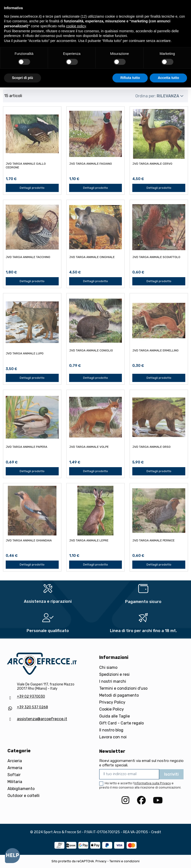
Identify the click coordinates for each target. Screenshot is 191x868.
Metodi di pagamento (119, 695)
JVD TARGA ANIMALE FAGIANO (91, 164)
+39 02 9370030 (31, 697)
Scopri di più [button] (23, 78)
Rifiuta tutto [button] (130, 78)
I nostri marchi (113, 681)
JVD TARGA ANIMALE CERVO (152, 164)
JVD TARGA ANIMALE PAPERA (26, 447)
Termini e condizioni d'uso (123, 688)
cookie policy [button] (76, 26)
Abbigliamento (21, 789)
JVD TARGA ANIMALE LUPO (25, 353)
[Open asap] (12, 856)
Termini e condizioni (124, 861)
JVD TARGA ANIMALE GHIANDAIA (29, 540)
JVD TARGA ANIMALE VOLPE (89, 447)
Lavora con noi (113, 737)
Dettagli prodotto (32, 188)
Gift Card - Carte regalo (121, 723)
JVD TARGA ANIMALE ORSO (151, 447)
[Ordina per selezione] (159, 96)
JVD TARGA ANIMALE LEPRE (89, 540)
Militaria (15, 782)
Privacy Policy (112, 702)
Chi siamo (108, 667)
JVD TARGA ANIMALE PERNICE (153, 540)
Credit (156, 832)
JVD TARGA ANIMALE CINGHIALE (92, 257)
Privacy (101, 861)
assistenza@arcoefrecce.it (42, 719)
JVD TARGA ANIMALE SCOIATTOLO (156, 257)
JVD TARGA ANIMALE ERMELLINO (155, 350)
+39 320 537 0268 (32, 707)
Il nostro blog (111, 730)
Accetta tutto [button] (168, 78)
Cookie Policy (112, 709)
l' (152, 783)
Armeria (15, 768)
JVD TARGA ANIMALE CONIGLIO (91, 350)
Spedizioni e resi (114, 674)
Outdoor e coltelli (24, 796)
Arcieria (15, 761)
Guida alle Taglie (115, 716)
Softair (14, 775)
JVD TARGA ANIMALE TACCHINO (28, 257)
